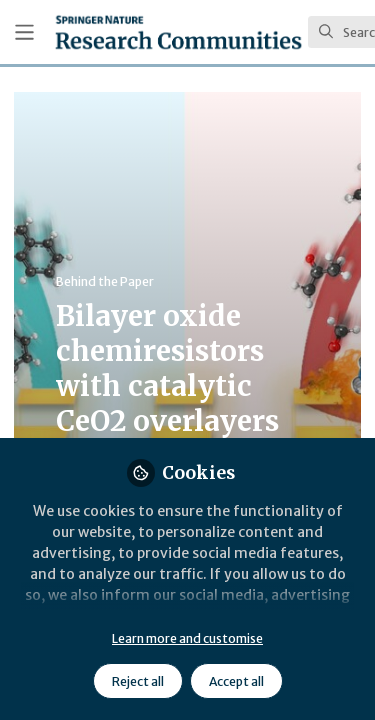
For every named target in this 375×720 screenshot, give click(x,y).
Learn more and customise (187, 638)
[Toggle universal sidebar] (24, 32)
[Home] (178, 32)
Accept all (236, 681)
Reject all (138, 681)
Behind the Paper (105, 281)
